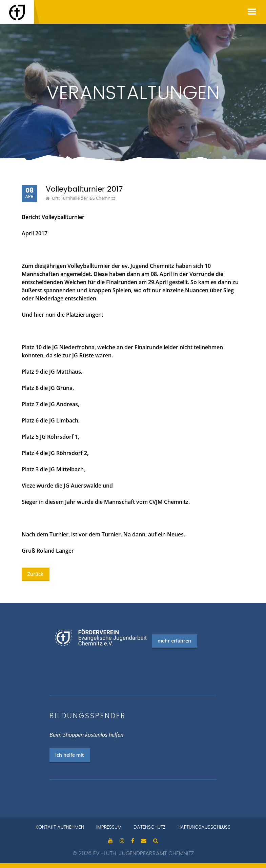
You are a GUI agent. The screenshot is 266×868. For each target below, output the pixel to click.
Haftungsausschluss (204, 827)
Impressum (109, 827)
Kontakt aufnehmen (60, 827)
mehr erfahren (174, 641)
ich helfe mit (70, 755)
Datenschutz (149, 827)
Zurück (35, 574)
